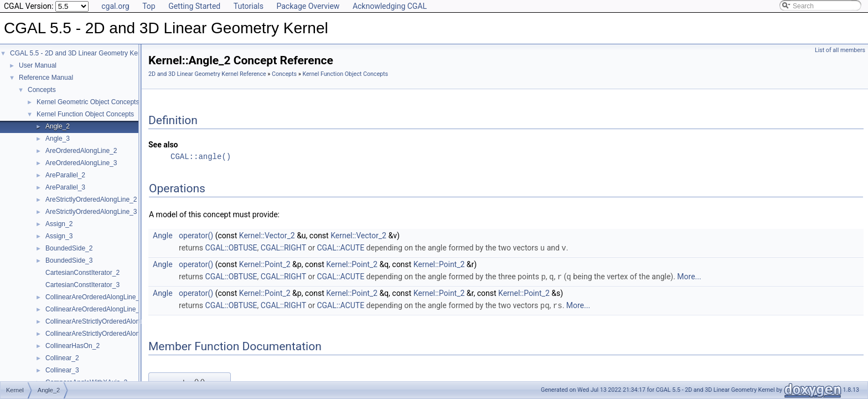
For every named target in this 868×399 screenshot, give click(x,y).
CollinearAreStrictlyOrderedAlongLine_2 (104, 321)
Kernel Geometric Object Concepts (88, 102)
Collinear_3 (62, 370)
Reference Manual (46, 78)
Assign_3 (59, 236)
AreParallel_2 (65, 175)
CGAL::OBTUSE (231, 248)
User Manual (38, 65)
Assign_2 (59, 224)
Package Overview (308, 6)
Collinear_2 (62, 358)
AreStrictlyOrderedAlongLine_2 (91, 199)
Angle (163, 236)
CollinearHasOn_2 (73, 346)
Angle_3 (58, 139)
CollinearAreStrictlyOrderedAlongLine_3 (104, 334)
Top (149, 6)
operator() (196, 236)
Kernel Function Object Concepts (85, 114)
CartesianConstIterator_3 (82, 285)
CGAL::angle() (201, 157)
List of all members (840, 50)
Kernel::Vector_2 (267, 236)
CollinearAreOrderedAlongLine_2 (94, 297)
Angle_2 (58, 126)
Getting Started (194, 6)
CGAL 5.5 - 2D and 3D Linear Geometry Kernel (79, 53)
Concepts (42, 90)
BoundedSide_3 (69, 260)
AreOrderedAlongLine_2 (81, 151)
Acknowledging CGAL (390, 6)
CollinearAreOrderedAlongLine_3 (94, 309)
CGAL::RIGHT (283, 248)
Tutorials (249, 6)
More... (689, 276)
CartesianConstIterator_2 (82, 273)
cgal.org (115, 6)
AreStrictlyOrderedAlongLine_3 (91, 212)
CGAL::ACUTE (340, 248)
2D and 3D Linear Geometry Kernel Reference (207, 74)
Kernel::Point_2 (265, 264)
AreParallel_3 (65, 187)
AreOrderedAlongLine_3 (81, 163)
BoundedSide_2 (69, 248)
